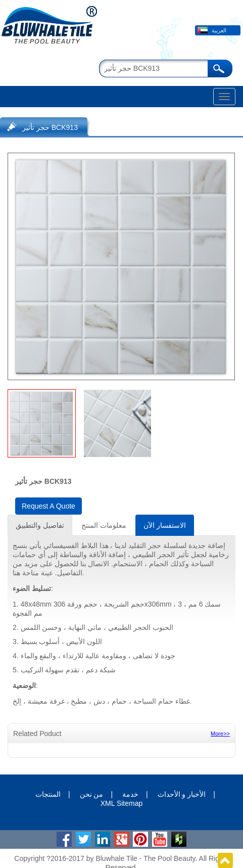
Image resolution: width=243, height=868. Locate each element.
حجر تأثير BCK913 (50, 127)
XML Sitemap (122, 803)
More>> (220, 734)
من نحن (92, 794)
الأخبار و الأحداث (182, 794)
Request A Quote (48, 506)
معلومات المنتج (104, 525)
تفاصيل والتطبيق (40, 525)
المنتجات (48, 794)
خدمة (130, 794)
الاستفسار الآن (165, 525)
